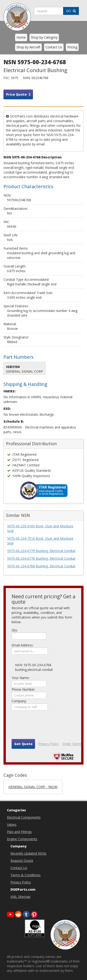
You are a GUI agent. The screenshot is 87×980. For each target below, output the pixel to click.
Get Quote (23, 744)
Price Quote (18, 94)
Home (21, 37)
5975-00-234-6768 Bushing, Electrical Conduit (41, 566)
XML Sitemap (20, 897)
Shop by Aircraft (28, 47)
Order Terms (72, 744)
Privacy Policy (48, 744)
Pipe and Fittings (19, 832)
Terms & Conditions (26, 875)
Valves (12, 824)
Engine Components (22, 839)
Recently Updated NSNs (28, 853)
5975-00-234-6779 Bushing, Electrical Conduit (41, 551)
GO (71, 11)
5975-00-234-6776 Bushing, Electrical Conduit (41, 558)
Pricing (72, 47)
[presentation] (47, 726)
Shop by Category (44, 37)
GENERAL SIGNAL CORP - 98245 (33, 787)
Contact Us (54, 47)
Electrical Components (24, 817)
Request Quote (22, 861)
